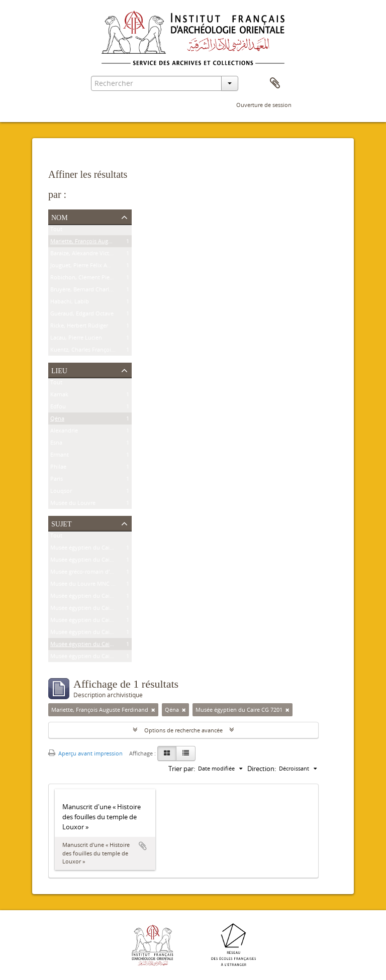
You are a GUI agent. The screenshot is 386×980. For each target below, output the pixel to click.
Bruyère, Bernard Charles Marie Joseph (100, 291)
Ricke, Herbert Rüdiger (79, 327)
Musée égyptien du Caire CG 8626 (94, 561)
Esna (56, 444)
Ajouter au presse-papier (143, 846)
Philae (58, 468)
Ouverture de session (264, 105)
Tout (56, 231)
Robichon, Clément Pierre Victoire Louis (102, 279)
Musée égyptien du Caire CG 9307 (94, 597)
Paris (57, 480)
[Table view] (186, 753)
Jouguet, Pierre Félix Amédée (87, 267)
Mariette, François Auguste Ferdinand (99, 243)
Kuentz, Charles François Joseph (91, 351)
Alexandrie (64, 432)
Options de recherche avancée (183, 730)
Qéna (57, 420)
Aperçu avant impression (85, 753)
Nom (60, 216)
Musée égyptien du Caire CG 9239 (94, 549)
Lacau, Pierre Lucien (76, 339)
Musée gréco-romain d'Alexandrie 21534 (102, 573)
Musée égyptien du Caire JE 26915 (94, 610)
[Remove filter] (153, 710)
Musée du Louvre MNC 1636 (87, 585)
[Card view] (167, 753)
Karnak (59, 396)
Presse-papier (275, 83)
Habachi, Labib (70, 303)
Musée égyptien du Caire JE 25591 (94, 622)
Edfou (58, 408)
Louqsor (61, 493)
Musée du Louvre (73, 505)
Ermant (60, 456)
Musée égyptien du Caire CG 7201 (94, 646)
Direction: (262, 769)
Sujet (61, 523)
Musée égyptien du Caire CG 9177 (94, 634)
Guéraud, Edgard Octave (82, 315)
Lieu (59, 370)
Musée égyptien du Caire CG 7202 (94, 658)
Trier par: (182, 769)
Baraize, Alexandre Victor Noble (91, 255)
